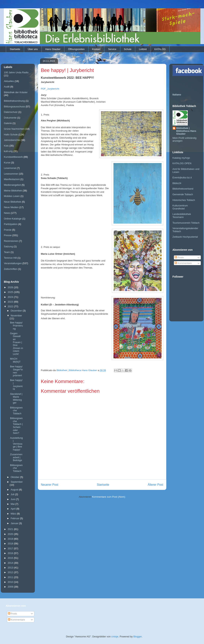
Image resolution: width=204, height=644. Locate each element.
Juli (13, 494)
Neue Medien (11, 207)
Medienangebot (13, 185)
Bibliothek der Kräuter (16, 92)
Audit (7, 87)
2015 (11, 558)
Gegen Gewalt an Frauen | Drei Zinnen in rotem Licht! (16, 344)
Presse (8, 235)
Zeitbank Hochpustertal (185, 237)
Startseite (15, 49)
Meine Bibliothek (13, 191)
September (17, 482)
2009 (11, 587)
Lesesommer (11, 174)
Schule (128, 49)
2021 (11, 529)
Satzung (9, 246)
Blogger (138, 637)
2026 (11, 287)
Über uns (33, 49)
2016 (11, 553)
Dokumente (10, 118)
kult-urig (8, 151)
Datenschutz (11, 112)
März (14, 514)
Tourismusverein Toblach (186, 223)
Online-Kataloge (13, 219)
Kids (6, 146)
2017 (11, 548)
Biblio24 (177, 183)
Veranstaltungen (13, 263)
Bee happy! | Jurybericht (16, 385)
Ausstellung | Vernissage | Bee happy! (16, 444)
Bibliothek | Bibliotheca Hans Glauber (186, 131)
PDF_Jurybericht (50, 89)
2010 (11, 582)
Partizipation (11, 224)
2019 (11, 539)
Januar (15, 523)
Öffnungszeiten (76, 49)
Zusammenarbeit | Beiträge (16, 457)
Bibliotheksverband (183, 189)
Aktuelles (9, 81)
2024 (11, 297)
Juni (13, 499)
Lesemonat (10, 168)
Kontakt (96, 49)
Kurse (7, 163)
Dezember (17, 311)
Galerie (8, 123)
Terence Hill (10, 258)
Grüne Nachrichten (14, 129)
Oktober (15, 477)
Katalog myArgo (181, 158)
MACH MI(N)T (15, 360)
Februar (15, 518)
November (16, 316)
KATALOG (160, 49)
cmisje (115, 637)
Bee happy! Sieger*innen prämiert (16, 371)
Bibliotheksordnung (14, 101)
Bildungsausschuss (14, 107)
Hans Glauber (53, 49)
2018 (11, 544)
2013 (11, 568)
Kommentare (183, 263)
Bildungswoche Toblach (16, 411)
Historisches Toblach (184, 200)
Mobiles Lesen (12, 196)
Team (7, 252)
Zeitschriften (11, 269)
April (13, 509)
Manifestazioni (12, 179)
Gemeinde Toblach (183, 194)
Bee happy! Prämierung (16, 326)
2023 (11, 302)
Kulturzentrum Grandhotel (180, 207)
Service (112, 49)
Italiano (177, 95)
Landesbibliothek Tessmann (182, 216)
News (7, 213)
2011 (11, 577)
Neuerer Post (50, 485)
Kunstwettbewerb (13, 157)
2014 (11, 563)
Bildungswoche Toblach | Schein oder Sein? (16, 426)
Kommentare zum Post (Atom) (109, 497)
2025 (11, 292)
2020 (11, 534)
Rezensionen (11, 241)
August (15, 490)
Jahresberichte (12, 140)
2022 (11, 306)
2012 (11, 572)
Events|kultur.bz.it (182, 178)
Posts (179, 257)
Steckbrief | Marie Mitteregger (16, 398)
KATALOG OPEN (182, 163)
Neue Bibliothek (13, 202)
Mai (13, 504)
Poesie (8, 230)
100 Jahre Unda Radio (16, 72)
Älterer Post (155, 485)
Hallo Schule (11, 135)
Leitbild (143, 49)
